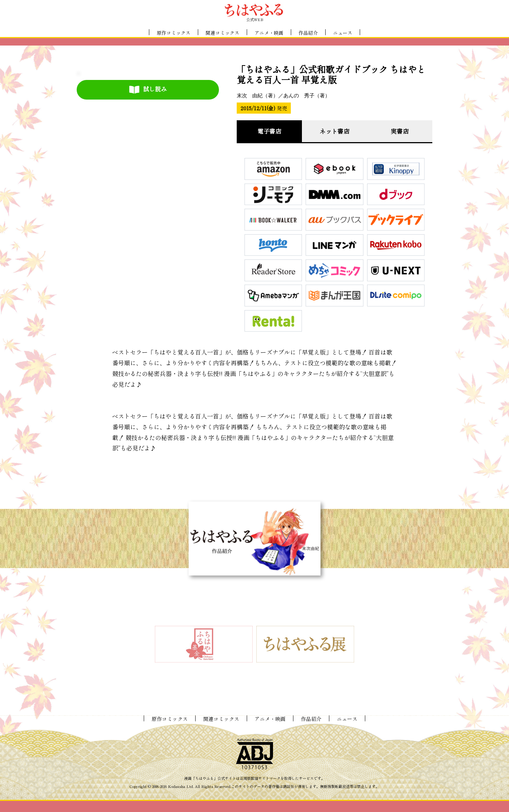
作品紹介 (308, 33)
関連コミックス (222, 33)
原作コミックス (174, 33)
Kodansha (177, 786)
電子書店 (269, 131)
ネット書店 (335, 131)
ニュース (343, 33)
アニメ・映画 (269, 33)
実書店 (400, 131)
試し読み (148, 89)
